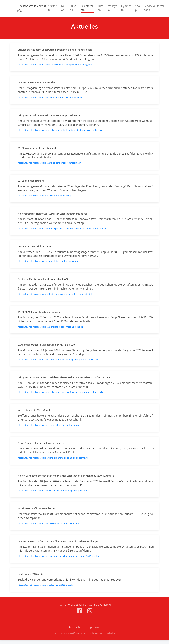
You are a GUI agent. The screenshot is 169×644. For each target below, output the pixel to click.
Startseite (53, 8)
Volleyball (113, 8)
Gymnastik (126, 8)
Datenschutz (76, 627)
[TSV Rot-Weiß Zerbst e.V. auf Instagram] (90, 611)
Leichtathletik (87, 8)
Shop (138, 8)
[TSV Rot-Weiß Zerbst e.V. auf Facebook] (79, 611)
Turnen (101, 8)
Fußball (73, 8)
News (63, 8)
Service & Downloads (154, 8)
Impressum (94, 627)
